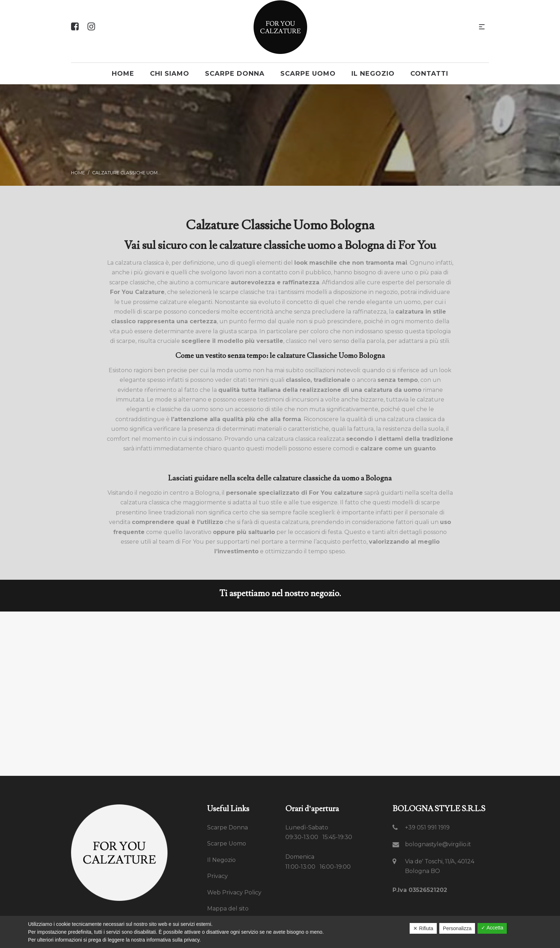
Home (78, 173)
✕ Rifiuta (423, 928)
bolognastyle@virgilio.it (438, 844)
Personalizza (457, 928)
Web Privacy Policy (234, 892)
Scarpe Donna (227, 827)
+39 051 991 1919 (427, 827)
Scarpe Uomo (227, 844)
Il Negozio (221, 860)
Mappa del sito (228, 909)
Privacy (217, 876)
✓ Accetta (492, 928)
